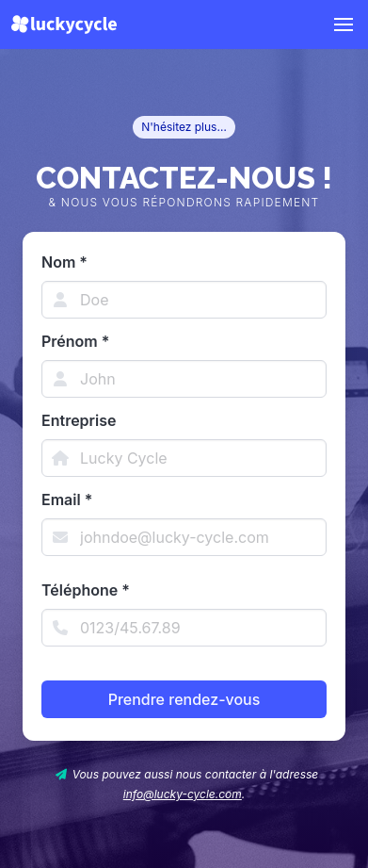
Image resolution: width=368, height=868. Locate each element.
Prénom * (75, 341)
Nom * (64, 262)
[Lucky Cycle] (64, 25)
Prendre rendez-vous (184, 699)
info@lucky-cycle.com (183, 794)
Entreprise (79, 420)
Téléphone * (86, 590)
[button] (344, 25)
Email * (67, 500)
